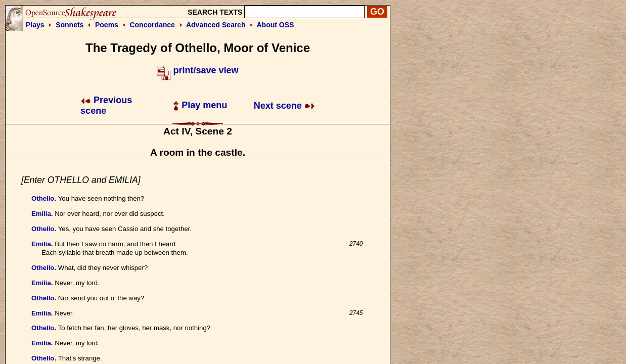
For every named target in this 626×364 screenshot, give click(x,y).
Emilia (41, 214)
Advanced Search (216, 25)
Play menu (200, 105)
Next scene (284, 106)
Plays (35, 25)
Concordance (152, 25)
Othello (43, 198)
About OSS (276, 25)
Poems (107, 25)
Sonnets (70, 25)
